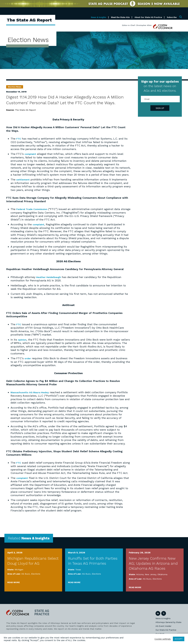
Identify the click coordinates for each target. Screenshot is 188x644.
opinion (23, 339)
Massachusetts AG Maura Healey (32, 392)
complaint (31, 154)
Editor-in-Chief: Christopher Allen (137, 25)
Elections (36, 573)
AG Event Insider (163, 625)
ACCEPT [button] (179, 639)
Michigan (19, 569)
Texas (78, 569)
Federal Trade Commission (34, 209)
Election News (15, 87)
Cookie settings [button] (163, 639)
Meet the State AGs (120, 17)
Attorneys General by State (168, 622)
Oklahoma (162, 574)
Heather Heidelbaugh (50, 277)
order (28, 358)
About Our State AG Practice (148, 17)
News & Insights (99, 17)
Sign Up (160, 108)
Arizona (140, 574)
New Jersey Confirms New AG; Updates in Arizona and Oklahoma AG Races (153, 563)
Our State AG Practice (166, 629)
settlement (23, 179)
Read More (14, 582)
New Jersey (150, 574)
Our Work (160, 633)
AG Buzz (26, 573)
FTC (19, 139)
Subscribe (172, 17)
